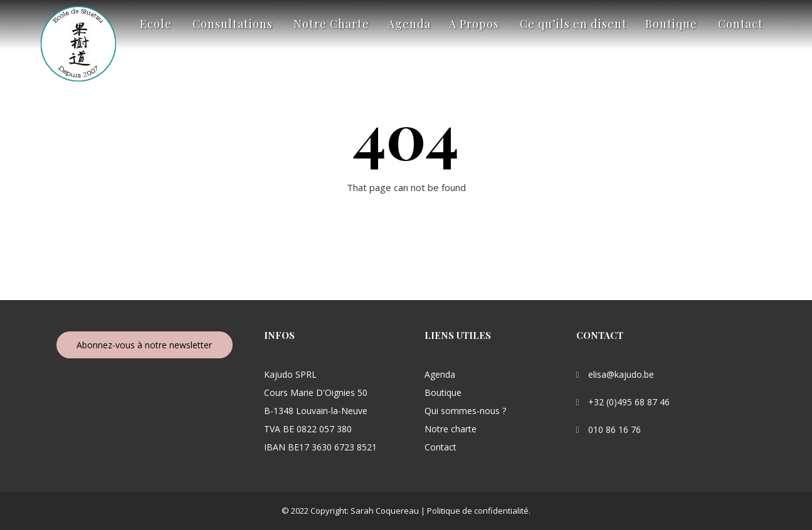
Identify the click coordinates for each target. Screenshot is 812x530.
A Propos (474, 24)
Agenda (409, 24)
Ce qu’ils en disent (573, 24)
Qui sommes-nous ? (465, 411)
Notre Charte (331, 24)
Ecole (156, 24)
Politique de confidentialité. (478, 511)
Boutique (671, 24)
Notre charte (451, 429)
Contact (741, 24)
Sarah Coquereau (385, 511)
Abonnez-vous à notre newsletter (144, 345)
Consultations (233, 24)
